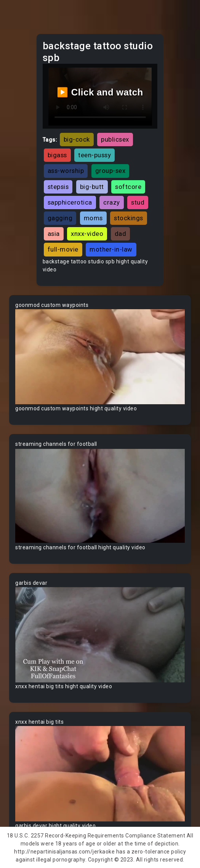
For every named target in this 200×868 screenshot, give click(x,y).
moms (93, 218)
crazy (112, 202)
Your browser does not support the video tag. (100, 357)
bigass (57, 155)
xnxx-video (87, 234)
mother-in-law (111, 249)
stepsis (58, 187)
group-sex (110, 171)
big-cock (77, 139)
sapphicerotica (70, 202)
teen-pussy (94, 155)
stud (138, 202)
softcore (128, 187)
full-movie (63, 249)
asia (54, 234)
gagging (60, 218)
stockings (129, 218)
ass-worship (66, 171)
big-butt (92, 187)
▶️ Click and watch (100, 92)
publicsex (115, 139)
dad (121, 234)
